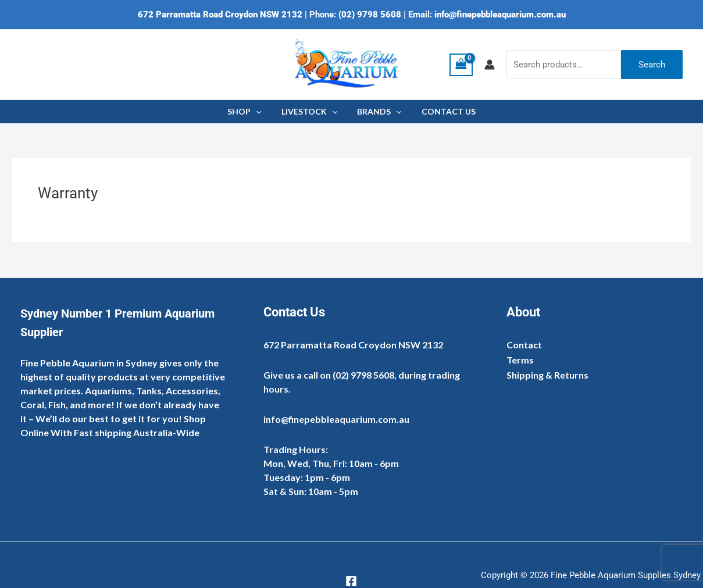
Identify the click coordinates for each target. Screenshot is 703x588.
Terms (520, 360)
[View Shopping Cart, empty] (461, 65)
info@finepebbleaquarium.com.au (500, 15)
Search (652, 65)
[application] (261, 112)
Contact (524, 345)
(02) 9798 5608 (370, 15)
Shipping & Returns (547, 375)
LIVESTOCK (311, 112)
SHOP (249, 112)
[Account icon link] (490, 65)
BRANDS (377, 112)
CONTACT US (443, 111)
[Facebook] (351, 581)
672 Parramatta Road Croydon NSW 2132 (220, 15)
